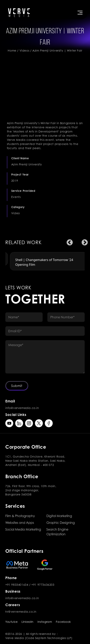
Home (12, 50)
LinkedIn (28, 622)
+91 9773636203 (43, 585)
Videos (24, 50)
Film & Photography (20, 516)
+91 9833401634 (17, 585)
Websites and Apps (20, 523)
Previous (68, 241)
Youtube (11, 622)
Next (83, 241)
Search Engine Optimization (57, 532)
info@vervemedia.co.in (22, 408)
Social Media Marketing (23, 529)
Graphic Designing (61, 523)
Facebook (63, 622)
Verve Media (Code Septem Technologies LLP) (39, 638)
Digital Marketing (59, 516)
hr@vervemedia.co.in (21, 612)
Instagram (45, 622)
